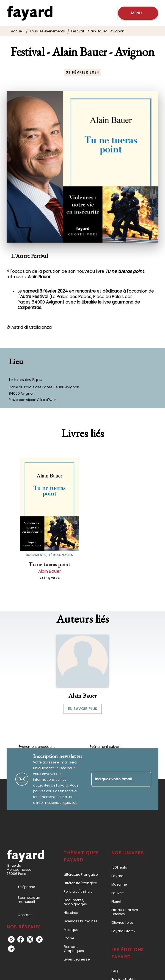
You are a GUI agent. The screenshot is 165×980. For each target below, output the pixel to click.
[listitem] (11, 939)
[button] (82, 674)
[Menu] (138, 13)
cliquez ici (68, 803)
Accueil (17, 31)
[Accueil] (30, 13)
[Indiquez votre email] (114, 779)
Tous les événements (47, 31)
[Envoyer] (145, 779)
